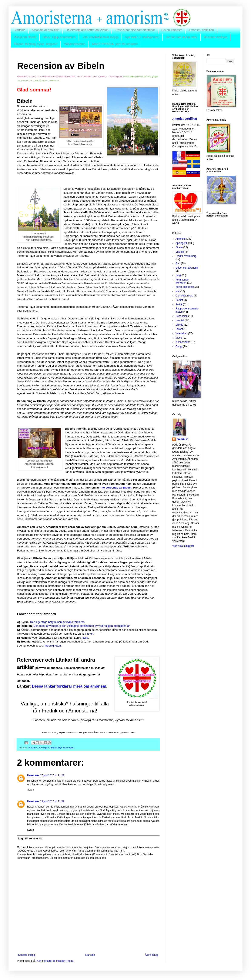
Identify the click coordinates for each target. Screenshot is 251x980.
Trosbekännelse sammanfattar (135, 30)
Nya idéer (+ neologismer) (142, 37)
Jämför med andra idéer (182, 37)
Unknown (33, 775)
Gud (178, 264)
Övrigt (179, 346)
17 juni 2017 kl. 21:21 (52, 775)
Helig (85, 638)
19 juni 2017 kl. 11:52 (52, 801)
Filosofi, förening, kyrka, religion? (36, 44)
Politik (179, 304)
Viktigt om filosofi (25, 37)
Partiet (179, 300)
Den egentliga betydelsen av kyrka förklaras (57, 622)
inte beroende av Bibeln (116, 488)
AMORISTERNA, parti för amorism (115, 44)
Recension (69, 748)
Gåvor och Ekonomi (187, 268)
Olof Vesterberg (184, 296)
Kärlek (89, 634)
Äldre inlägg (152, 955)
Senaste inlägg (26, 955)
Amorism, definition (201, 30)
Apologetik (44, 748)
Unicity (179, 325)
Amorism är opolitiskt (46, 30)
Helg (178, 275)
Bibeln (54, 748)
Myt (60, 748)
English (180, 252)
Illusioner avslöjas (215, 37)
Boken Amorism (172, 30)
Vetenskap (181, 333)
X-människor (183, 342)
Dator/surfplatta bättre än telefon (87, 30)
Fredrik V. (182, 439)
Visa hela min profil (183, 546)
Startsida (19, 30)
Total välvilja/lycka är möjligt (100, 37)
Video (179, 338)
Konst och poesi (185, 287)
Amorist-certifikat (185, 119)
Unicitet (180, 320)
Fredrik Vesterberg (186, 256)
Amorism (33, 748)
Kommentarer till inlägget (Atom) (55, 961)
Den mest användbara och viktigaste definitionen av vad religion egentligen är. (82, 626)
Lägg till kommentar (30, 839)
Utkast (179, 329)
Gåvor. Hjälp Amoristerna (59, 37)
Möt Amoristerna (75, 44)
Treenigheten (53, 646)
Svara (31, 790)
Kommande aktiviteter (182, 281)
